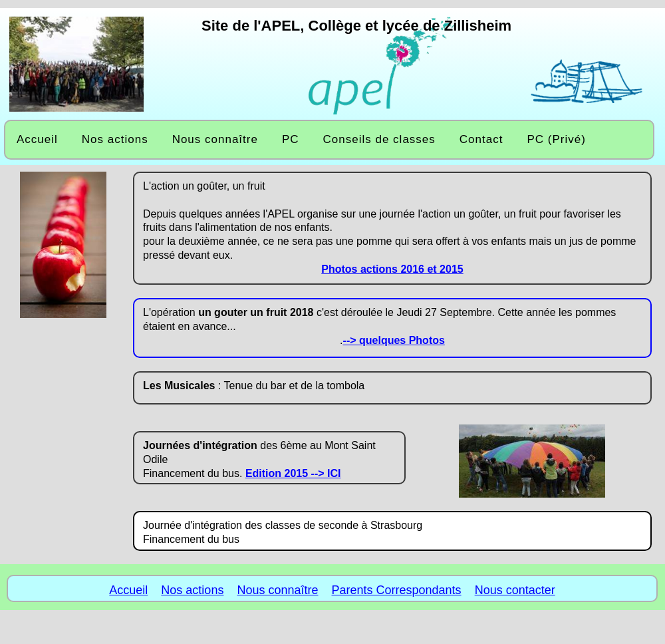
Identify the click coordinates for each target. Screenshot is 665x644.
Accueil (128, 590)
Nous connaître (277, 590)
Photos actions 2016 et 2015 (392, 269)
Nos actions (192, 590)
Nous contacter (515, 590)
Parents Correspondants (397, 590)
